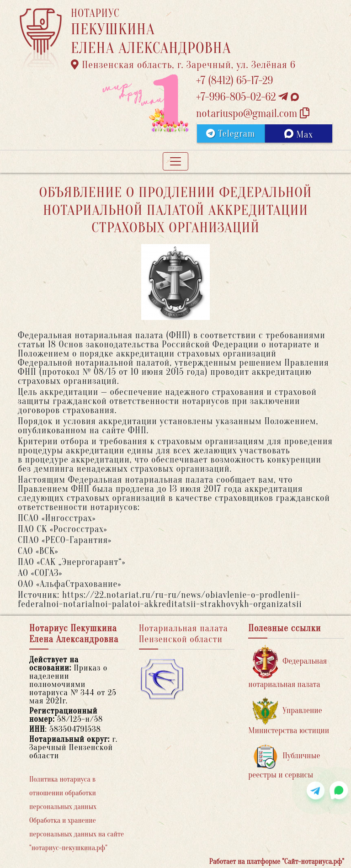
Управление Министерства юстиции (289, 716)
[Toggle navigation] (175, 161)
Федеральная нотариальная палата (287, 667)
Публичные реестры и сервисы (284, 762)
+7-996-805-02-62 (247, 97)
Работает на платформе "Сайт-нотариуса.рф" (277, 862)
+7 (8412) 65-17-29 (234, 81)
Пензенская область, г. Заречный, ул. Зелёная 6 (183, 65)
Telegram (231, 134)
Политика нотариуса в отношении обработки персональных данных (63, 793)
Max (299, 134)
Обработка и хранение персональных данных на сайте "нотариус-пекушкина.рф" (77, 834)
